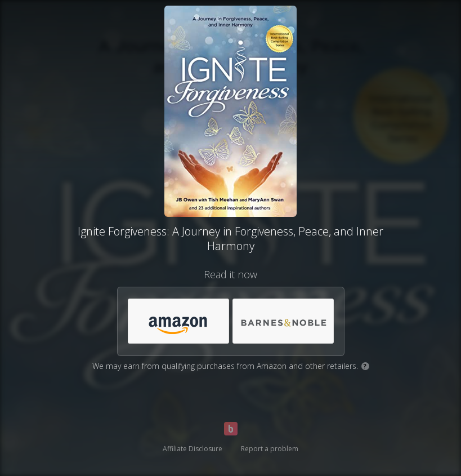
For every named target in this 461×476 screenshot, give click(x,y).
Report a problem (270, 449)
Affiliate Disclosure (193, 449)
